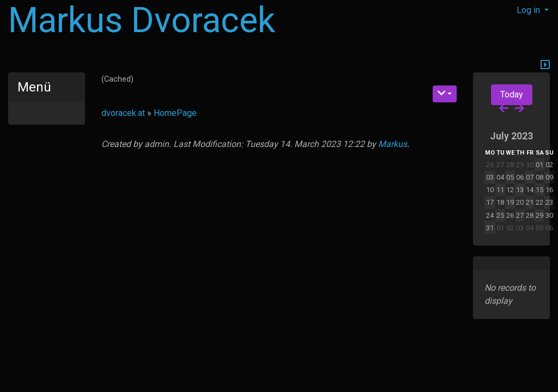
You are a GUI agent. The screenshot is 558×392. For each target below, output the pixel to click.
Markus (393, 144)
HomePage (175, 113)
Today (512, 94)
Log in (529, 10)
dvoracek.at (123, 113)
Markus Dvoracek (142, 20)
